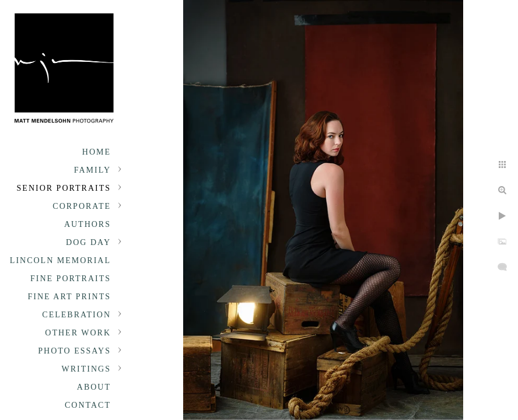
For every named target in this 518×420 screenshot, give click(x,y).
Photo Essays (74, 351)
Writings (86, 369)
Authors (87, 224)
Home (97, 152)
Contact (88, 405)
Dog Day (88, 242)
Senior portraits (64, 188)
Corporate (82, 206)
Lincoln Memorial (60, 260)
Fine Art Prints (69, 297)
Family (92, 170)
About (94, 387)
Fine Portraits (71, 279)
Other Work (78, 333)
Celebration (76, 315)
